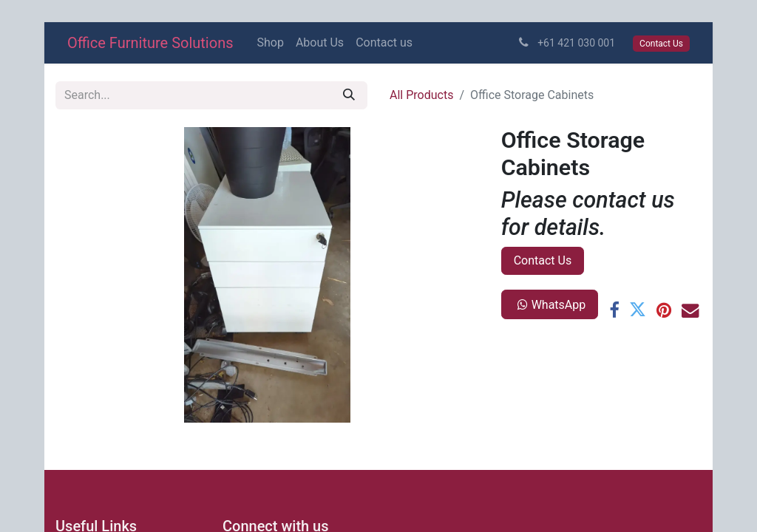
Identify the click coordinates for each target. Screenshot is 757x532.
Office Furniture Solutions (150, 43)
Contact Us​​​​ (661, 44)
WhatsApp (550, 304)
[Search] (349, 95)
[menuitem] (271, 43)
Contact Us (543, 260)
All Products (421, 95)
